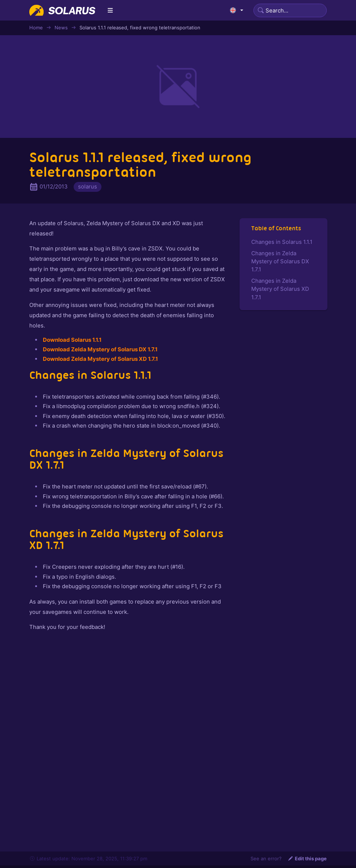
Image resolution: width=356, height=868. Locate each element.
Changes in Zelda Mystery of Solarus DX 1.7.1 (280, 261)
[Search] (290, 10)
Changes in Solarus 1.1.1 (282, 242)
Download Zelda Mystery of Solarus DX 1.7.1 (100, 349)
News (61, 28)
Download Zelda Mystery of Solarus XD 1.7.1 (100, 359)
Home (36, 28)
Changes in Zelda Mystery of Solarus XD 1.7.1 (280, 289)
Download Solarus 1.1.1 (72, 340)
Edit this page (307, 858)
